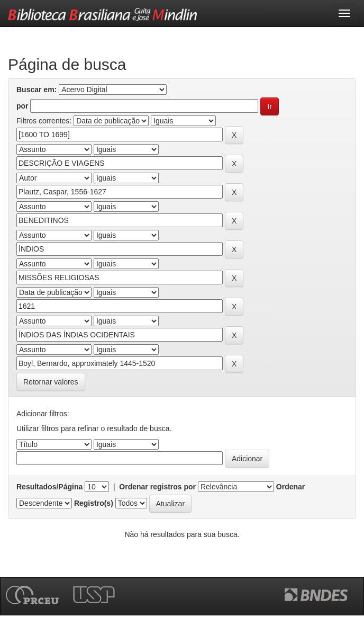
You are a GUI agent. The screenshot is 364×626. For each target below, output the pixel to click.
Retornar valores (51, 382)
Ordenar (290, 487)
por (22, 106)
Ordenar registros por (157, 487)
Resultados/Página (49, 487)
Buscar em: (37, 90)
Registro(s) (94, 503)
